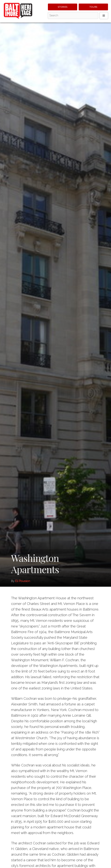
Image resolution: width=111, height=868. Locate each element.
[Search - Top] (73, 16)
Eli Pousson (23, 581)
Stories (63, 7)
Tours (93, 7)
